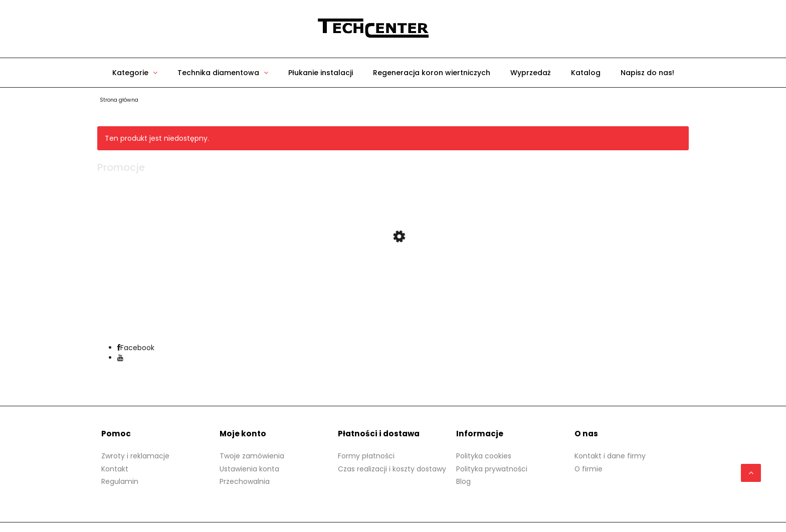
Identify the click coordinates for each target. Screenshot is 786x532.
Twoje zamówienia (252, 460)
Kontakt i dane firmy (610, 460)
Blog (463, 486)
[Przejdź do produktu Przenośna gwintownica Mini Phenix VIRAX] (393, 273)
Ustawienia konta (249, 473)
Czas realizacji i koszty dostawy (392, 473)
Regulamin (120, 486)
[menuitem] (135, 73)
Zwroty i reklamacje (135, 460)
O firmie (589, 473)
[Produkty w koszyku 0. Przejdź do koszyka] (503, 29)
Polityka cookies (484, 460)
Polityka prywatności (492, 473)
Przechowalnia (245, 486)
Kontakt (115, 473)
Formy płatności (366, 460)
